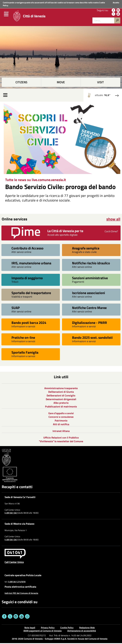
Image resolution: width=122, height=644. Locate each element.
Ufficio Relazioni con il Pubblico (61, 438)
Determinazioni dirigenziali (61, 400)
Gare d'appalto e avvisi (61, 414)
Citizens (21, 83)
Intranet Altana (61, 432)
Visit (100, 83)
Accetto (116, 3)
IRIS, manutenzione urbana (31, 264)
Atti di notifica (61, 425)
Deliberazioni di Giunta (61, 393)
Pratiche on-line (23, 338)
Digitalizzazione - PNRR (89, 323)
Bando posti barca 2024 (29, 323)
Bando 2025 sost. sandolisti (92, 338)
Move (61, 83)
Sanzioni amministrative (90, 279)
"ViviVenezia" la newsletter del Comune (61, 442)
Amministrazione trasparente (61, 389)
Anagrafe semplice (86, 249)
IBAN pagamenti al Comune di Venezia (42, 632)
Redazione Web (87, 628)
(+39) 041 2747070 (17, 583)
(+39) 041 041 (11, 514)
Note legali (30, 628)
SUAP (16, 308)
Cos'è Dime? (111, 232)
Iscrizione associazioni (88, 293)
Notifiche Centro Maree (89, 308)
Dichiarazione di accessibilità (82, 632)
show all (113, 220)
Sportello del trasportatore (31, 293)
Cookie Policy (67, 628)
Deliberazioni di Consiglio (61, 396)
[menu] (6, 16)
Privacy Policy (48, 628)
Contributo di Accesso (27, 249)
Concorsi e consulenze (61, 418)
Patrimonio (61, 421)
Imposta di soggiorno (27, 279)
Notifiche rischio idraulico (91, 264)
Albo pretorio (61, 404)
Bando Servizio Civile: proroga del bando (60, 187)
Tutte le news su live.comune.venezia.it (36, 181)
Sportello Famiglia (25, 353)
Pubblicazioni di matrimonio (61, 407)
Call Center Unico (14, 563)
